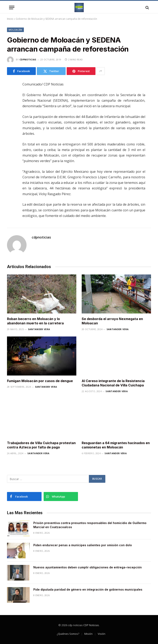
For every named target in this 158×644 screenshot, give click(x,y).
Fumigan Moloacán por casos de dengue (40, 381)
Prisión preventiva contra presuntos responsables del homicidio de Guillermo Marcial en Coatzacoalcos (90, 525)
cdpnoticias (28, 59)
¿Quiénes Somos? (68, 634)
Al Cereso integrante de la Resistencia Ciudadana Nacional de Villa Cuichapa (113, 383)
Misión (88, 634)
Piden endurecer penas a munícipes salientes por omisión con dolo (83, 545)
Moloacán (15, 30)
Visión (102, 634)
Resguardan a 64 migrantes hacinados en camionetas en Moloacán (116, 445)
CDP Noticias (91, 625)
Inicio (10, 19)
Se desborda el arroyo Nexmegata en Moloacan (112, 321)
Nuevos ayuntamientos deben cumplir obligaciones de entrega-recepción (88, 567)
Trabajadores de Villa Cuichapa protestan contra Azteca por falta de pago (41, 445)
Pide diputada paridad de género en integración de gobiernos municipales (88, 589)
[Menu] (12, 7)
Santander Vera (39, 329)
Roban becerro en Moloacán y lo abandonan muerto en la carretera (35, 321)
